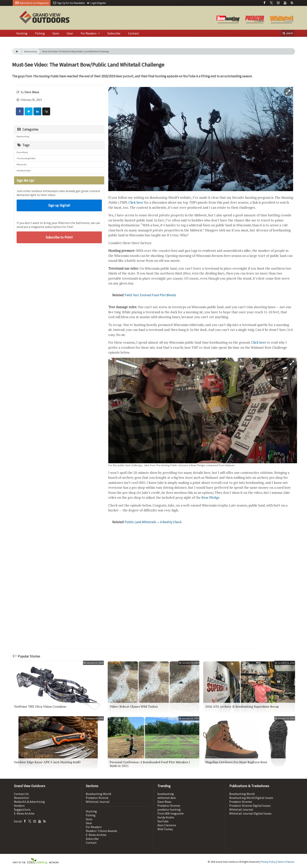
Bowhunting (30, 51)
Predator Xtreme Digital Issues (250, 806)
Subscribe (114, 33)
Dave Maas (22, 152)
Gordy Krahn (166, 817)
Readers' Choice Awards (101, 831)
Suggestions (22, 809)
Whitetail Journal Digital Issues (250, 813)
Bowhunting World (98, 794)
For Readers (89, 33)
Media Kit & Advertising (29, 802)
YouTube (163, 821)
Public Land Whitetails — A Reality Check (153, 522)
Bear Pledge (210, 497)
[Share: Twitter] (29, 111)
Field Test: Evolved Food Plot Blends (150, 295)
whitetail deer (24, 170)
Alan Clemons (167, 825)
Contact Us (21, 794)
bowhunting (166, 794)
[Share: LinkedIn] (37, 111)
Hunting (22, 33)
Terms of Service (286, 862)
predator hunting (169, 809)
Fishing (40, 33)
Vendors (19, 806)
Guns (56, 33)
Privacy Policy (268, 862)
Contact (134, 33)
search (288, 33)
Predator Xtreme (97, 798)
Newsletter (22, 798)
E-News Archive (24, 813)
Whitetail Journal (98, 802)
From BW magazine (171, 813)
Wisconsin (22, 164)
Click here (136, 202)
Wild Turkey (165, 829)
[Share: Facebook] (20, 111)
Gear (70, 33)
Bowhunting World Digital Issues (251, 798)
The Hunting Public (26, 158)
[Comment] (46, 111)
